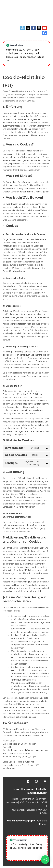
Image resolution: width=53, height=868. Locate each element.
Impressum (12, 802)
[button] (45, 860)
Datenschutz (33, 802)
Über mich (41, 799)
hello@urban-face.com (24, 810)
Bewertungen (27, 799)
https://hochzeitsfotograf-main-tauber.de (21, 324)
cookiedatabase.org (12, 765)
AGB (22, 802)
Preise (15, 799)
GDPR (44, 802)
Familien (32, 793)
